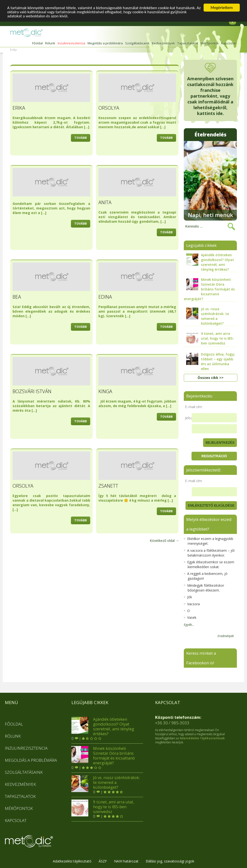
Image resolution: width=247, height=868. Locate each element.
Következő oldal (164, 541)
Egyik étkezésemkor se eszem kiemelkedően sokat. (209, 564)
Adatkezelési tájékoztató (72, 861)
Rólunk (50, 43)
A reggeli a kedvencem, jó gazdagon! (206, 576)
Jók (188, 597)
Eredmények (226, 636)
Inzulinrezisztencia (71, 43)
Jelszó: (190, 418)
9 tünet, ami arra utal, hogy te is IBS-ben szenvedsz (103, 807)
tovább (81, 138)
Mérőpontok (210, 43)
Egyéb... (189, 625)
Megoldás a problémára (105, 43)
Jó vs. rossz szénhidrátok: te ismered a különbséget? (106, 782)
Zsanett (108, 486)
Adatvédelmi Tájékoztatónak (202, 738)
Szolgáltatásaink (137, 43)
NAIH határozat (126, 861)
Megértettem (222, 8)
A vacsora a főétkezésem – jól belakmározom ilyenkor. (209, 553)
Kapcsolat (228, 43)
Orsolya (109, 108)
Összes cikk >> (211, 378)
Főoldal (37, 43)
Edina (105, 297)
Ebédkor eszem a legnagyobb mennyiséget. (209, 541)
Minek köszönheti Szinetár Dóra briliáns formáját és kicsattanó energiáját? (103, 756)
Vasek (190, 617)
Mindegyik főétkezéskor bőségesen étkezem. (204, 588)
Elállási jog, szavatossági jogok (170, 861)
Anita (105, 202)
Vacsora (192, 604)
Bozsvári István (32, 391)
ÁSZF (103, 861)
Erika (19, 108)
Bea (17, 297)
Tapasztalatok (188, 43)
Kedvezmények (163, 43)
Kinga (105, 391)
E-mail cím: (194, 407)
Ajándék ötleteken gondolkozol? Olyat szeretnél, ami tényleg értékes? (103, 727)
